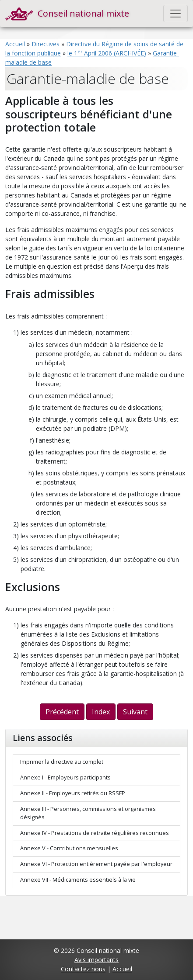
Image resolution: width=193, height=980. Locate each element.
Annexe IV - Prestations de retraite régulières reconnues (95, 833)
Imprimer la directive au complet (62, 762)
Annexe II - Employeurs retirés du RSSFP (73, 793)
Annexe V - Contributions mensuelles (69, 848)
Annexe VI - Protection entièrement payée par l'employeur (96, 864)
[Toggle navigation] (175, 14)
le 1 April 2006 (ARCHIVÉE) (107, 53)
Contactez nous (83, 969)
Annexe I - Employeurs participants (65, 777)
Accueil (15, 44)
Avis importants (96, 960)
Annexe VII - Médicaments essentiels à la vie (78, 880)
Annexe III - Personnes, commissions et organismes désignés (88, 813)
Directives (46, 44)
